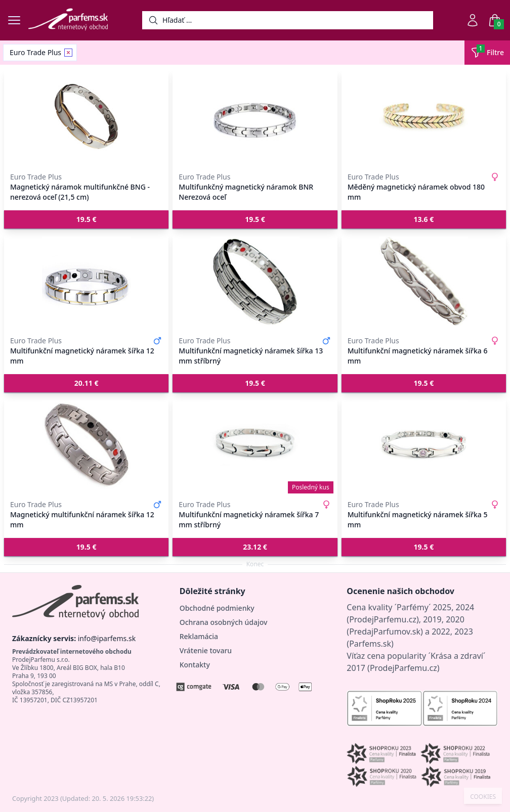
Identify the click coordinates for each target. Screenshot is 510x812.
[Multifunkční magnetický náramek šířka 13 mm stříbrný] (255, 281)
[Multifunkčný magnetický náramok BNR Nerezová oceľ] (255, 117)
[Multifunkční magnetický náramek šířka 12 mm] (86, 281)
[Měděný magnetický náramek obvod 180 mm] (424, 117)
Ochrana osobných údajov (224, 622)
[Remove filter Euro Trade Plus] (68, 53)
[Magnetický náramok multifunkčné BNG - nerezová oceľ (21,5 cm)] (86, 117)
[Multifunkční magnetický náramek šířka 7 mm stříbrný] (255, 445)
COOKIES (483, 797)
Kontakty (195, 665)
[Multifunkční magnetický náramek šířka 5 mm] (424, 445)
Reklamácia (199, 636)
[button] (86, 219)
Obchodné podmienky (217, 608)
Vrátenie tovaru (206, 650)
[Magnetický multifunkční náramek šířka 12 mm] (86, 445)
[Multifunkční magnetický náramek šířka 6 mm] (424, 281)
